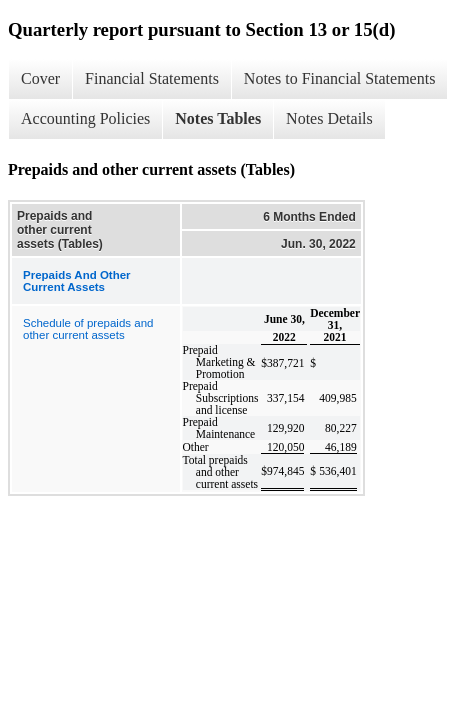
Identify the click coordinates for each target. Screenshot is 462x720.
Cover (40, 78)
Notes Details (329, 118)
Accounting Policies (85, 118)
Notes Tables (218, 118)
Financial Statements (152, 78)
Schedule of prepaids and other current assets (88, 329)
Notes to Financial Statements (340, 78)
